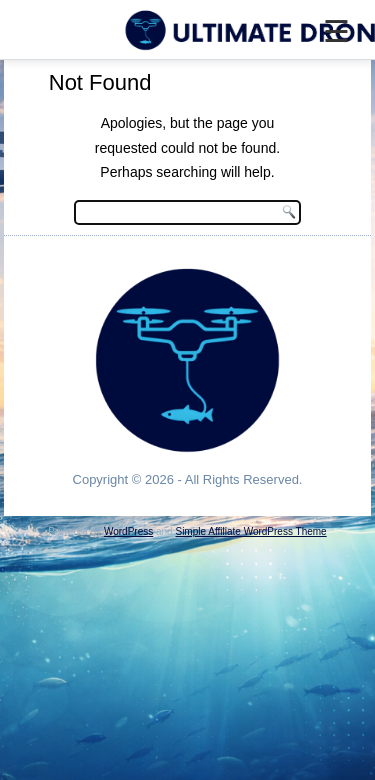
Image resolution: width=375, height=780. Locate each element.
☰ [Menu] (336, 31)
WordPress (128, 531)
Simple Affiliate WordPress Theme (250, 531)
